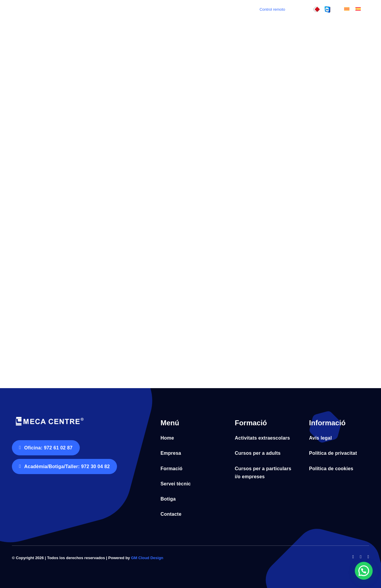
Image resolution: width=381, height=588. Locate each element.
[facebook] (353, 557)
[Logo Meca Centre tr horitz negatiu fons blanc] (49, 417)
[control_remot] (327, 9)
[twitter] (361, 557)
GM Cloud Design (147, 558)
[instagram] (368, 557)
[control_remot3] (316, 9)
